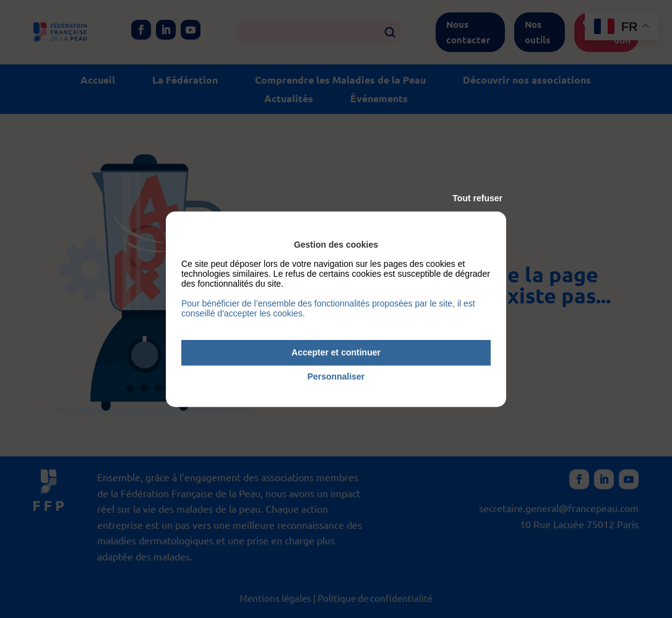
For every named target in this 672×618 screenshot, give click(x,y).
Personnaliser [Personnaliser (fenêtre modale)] (336, 376)
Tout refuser (477, 198)
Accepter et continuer (336, 352)
